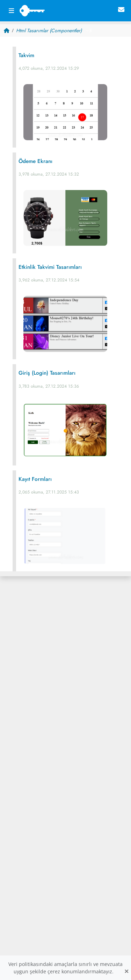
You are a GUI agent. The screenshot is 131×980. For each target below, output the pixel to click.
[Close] (126, 971)
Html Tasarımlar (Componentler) (49, 30)
